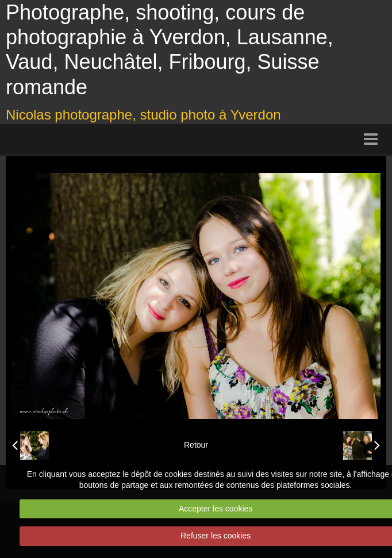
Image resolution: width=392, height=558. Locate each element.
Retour (196, 445)
